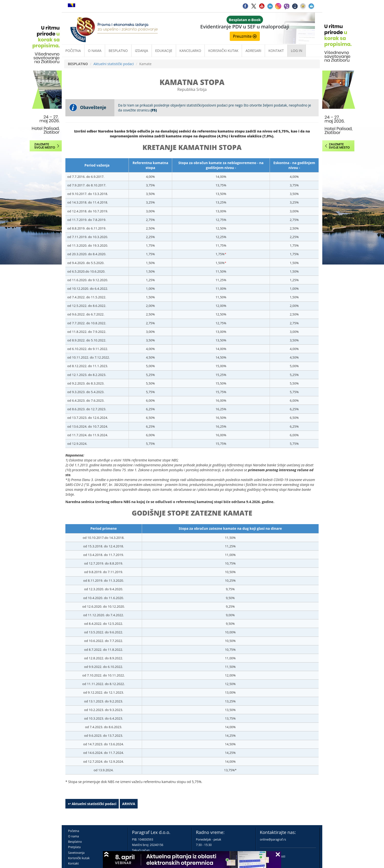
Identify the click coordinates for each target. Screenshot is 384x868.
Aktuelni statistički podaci (114, 64)
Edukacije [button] (164, 51)
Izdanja (142, 51)
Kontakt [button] (276, 51)
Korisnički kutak (79, 858)
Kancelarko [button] (190, 51)
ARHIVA (129, 804)
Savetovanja (76, 853)
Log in (297, 51)
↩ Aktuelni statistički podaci (92, 804)
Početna (73, 51)
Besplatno (118, 51)
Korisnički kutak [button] (223, 51)
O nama (95, 51)
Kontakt (73, 863)
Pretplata (74, 847)
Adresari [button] (253, 51)
